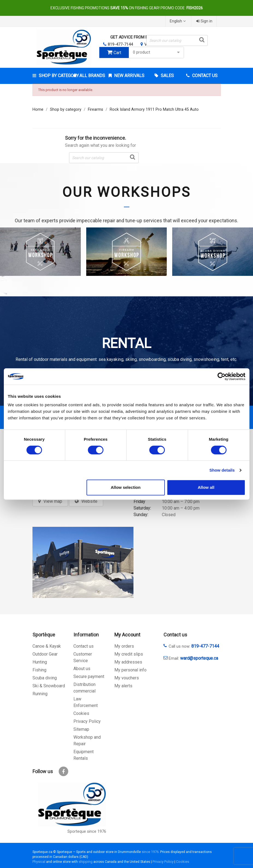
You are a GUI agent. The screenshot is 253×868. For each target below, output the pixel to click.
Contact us (84, 646)
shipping (86, 862)
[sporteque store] (83, 562)
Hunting (40, 662)
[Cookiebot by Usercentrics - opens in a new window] (221, 376)
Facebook (63, 771)
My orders (124, 646)
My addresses (128, 662)
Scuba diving (45, 678)
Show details (222, 470)
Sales (167, 76)
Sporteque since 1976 (87, 832)
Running (40, 694)
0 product (157, 52)
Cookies (81, 713)
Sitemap (81, 729)
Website (89, 501)
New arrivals (129, 76)
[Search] (177, 40)
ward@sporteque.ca (199, 658)
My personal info (130, 670)
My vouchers (127, 678)
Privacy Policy (87, 721)
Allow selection (126, 487)
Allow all (206, 487)
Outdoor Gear (45, 654)
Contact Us (204, 76)
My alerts (123, 686)
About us (82, 669)
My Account (127, 635)
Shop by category (54, 76)
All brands (92, 76)
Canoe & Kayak (47, 646)
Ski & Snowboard (49, 686)
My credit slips (129, 654)
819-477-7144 (120, 44)
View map (53, 501)
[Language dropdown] (178, 21)
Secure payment (89, 676)
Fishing (39, 670)
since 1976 (150, 852)
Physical (39, 862)
